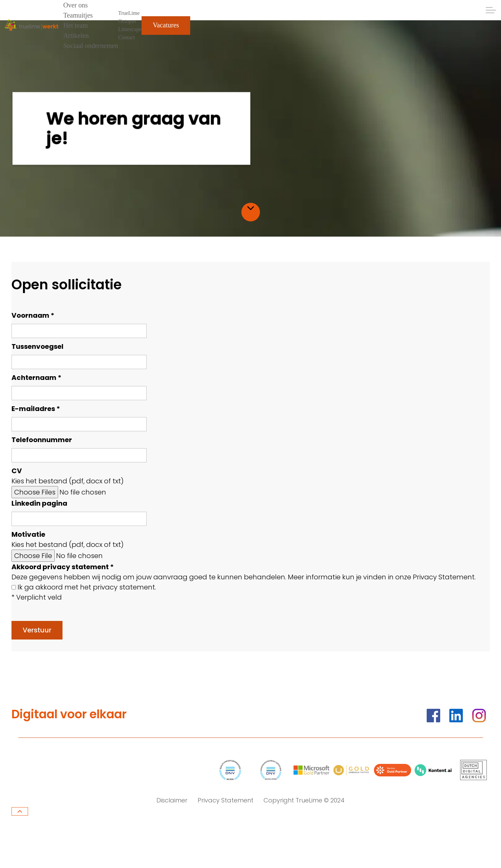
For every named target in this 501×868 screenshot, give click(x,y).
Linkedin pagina (39, 503)
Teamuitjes (78, 15)
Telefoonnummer (42, 440)
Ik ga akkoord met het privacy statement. (87, 587)
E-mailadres (36, 409)
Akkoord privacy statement (63, 567)
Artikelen (76, 35)
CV (17, 471)
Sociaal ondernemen (91, 46)
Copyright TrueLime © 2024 (304, 800)
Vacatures (166, 26)
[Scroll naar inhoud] (250, 208)
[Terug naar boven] (20, 811)
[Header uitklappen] (491, 10)
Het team (76, 25)
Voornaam (33, 315)
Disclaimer (172, 800)
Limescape (130, 29)
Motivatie (28, 534)
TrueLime (129, 13)
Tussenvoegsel (37, 346)
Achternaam (36, 378)
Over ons (76, 5)
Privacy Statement (226, 800)
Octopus (127, 21)
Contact (127, 37)
